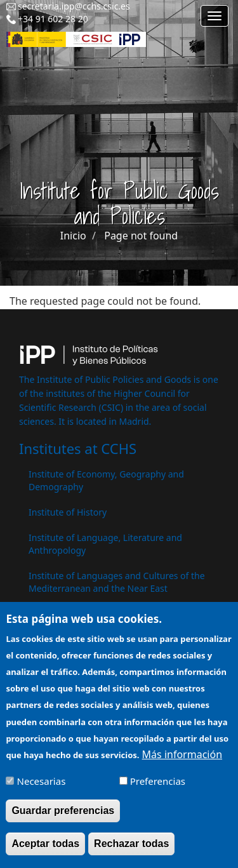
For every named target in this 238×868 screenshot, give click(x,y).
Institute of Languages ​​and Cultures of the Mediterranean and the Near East (117, 582)
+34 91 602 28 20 (53, 19)
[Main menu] (215, 16)
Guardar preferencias (63, 819)
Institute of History (68, 512)
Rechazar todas (131, 852)
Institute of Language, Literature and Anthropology (105, 544)
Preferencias (158, 790)
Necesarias (42, 790)
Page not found (141, 236)
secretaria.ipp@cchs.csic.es (74, 6)
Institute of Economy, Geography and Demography (106, 480)
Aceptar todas (45, 852)
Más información (182, 763)
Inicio (73, 236)
